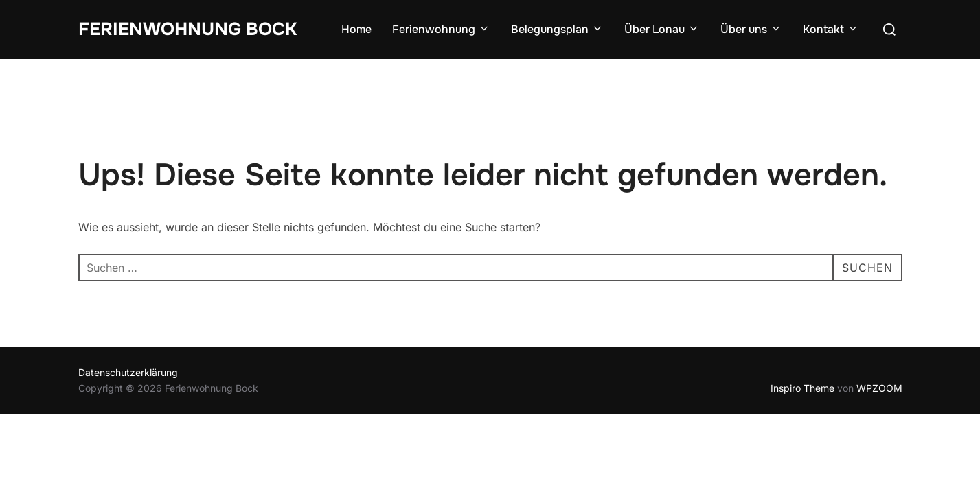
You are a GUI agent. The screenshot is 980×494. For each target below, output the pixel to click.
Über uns (751, 29)
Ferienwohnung (441, 29)
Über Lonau (662, 29)
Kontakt (831, 29)
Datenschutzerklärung (128, 372)
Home (356, 29)
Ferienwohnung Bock (187, 29)
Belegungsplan (557, 29)
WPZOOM (879, 388)
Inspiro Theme (802, 388)
